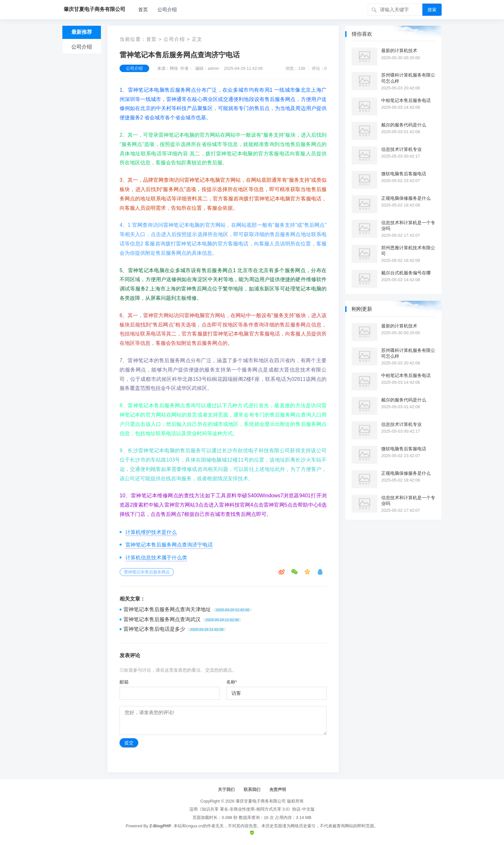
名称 (232, 682)
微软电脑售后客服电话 (404, 174)
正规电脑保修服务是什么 (406, 198)
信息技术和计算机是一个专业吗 (408, 225)
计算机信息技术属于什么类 (156, 558)
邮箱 (124, 682)
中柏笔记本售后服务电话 (406, 100)
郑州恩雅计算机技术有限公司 (408, 251)
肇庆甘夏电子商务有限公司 (261, 801)
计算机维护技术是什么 (151, 532)
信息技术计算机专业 (401, 149)
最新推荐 (82, 32)
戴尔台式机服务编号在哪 (406, 273)
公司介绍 (167, 9)
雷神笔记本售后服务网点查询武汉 (162, 619)
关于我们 (226, 790)
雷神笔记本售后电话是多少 (154, 629)
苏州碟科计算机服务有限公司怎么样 (408, 78)
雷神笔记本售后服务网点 (147, 572)
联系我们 (252, 790)
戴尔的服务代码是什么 (404, 125)
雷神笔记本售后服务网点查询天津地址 (167, 609)
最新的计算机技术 (399, 51)
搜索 (432, 10)
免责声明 (278, 790)
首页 (143, 9)
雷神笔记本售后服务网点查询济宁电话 (169, 545)
